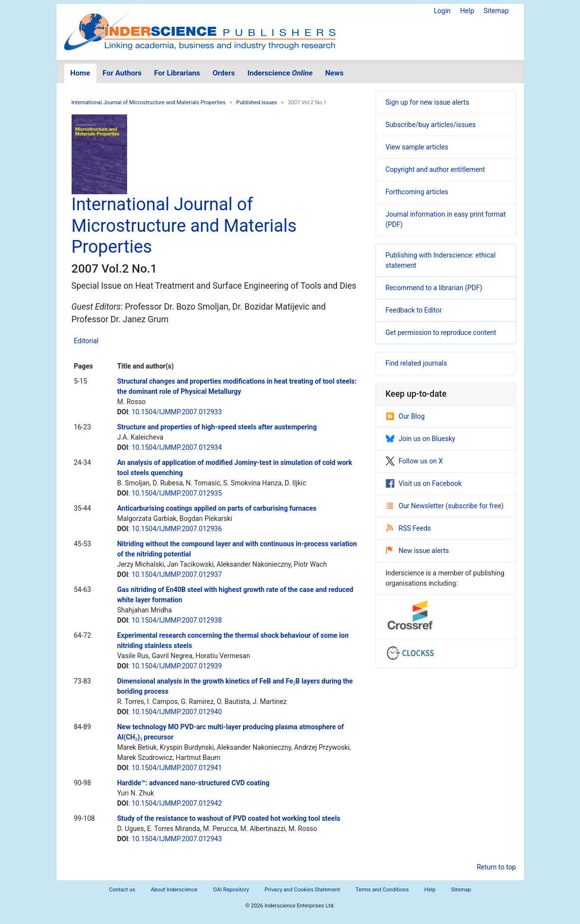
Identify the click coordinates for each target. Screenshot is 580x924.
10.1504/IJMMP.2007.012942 (177, 803)
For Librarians (177, 73)
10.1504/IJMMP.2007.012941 (177, 768)
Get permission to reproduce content (441, 333)
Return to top (496, 867)
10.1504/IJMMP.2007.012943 (177, 839)
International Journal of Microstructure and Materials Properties (149, 102)
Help (467, 11)
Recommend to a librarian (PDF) (434, 288)
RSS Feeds (409, 528)
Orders (224, 73)
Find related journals (416, 363)
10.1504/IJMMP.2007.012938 (177, 620)
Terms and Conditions (382, 890)
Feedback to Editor (414, 310)
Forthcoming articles (417, 192)
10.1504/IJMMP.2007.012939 (177, 666)
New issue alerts (418, 551)
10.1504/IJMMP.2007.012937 (177, 574)
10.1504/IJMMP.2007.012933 (177, 412)
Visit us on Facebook (424, 483)
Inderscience (280, 73)
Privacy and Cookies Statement (302, 890)
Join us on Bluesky (421, 439)
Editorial (86, 341)
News (335, 73)
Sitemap (496, 11)
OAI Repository (231, 890)
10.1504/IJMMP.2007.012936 (177, 529)
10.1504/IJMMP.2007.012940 (177, 712)
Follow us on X (414, 461)
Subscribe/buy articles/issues (431, 125)
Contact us (122, 890)
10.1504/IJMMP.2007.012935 (177, 493)
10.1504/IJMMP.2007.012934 (177, 447)
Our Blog (405, 416)
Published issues (257, 102)
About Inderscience (174, 890)
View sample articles (417, 147)
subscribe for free (475, 506)
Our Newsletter (416, 506)
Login (442, 11)
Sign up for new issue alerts (428, 102)
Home (80, 73)
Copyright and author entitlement (435, 169)
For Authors (122, 73)
